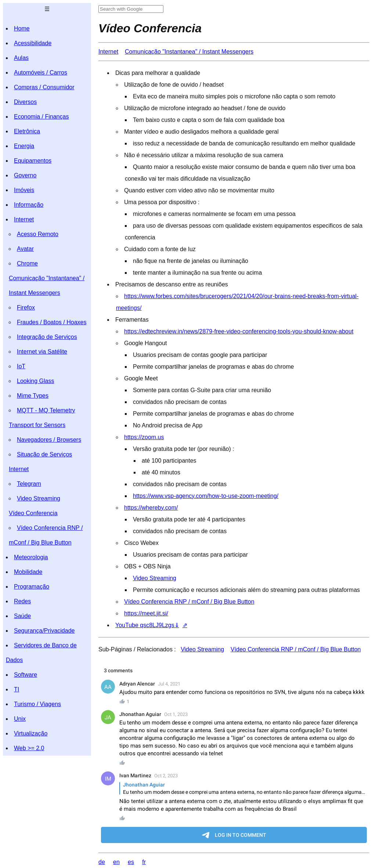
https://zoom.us (144, 437)
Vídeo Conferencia (33, 513)
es (131, 862)
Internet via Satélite (42, 352)
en (116, 862)
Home (22, 28)
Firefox (26, 308)
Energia (24, 146)
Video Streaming (39, 498)
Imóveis (24, 190)
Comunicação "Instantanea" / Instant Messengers (189, 52)
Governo (25, 175)
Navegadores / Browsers (49, 440)
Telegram (29, 484)
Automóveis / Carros (41, 73)
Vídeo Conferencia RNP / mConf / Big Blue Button (189, 602)
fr (144, 862)
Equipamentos (33, 161)
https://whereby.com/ (151, 508)
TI (17, 689)
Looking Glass (35, 381)
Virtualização (31, 733)
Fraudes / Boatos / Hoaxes (52, 322)
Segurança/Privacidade (44, 631)
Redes (22, 601)
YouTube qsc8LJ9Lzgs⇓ (147, 625)
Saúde (22, 616)
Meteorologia (31, 557)
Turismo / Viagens (37, 704)
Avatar (25, 249)
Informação (29, 205)
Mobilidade (28, 572)
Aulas (21, 58)
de (102, 862)
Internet (24, 219)
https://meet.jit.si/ (146, 613)
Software (26, 675)
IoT (21, 366)
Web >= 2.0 (29, 748)
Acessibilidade (33, 43)
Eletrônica (27, 131)
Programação (32, 587)
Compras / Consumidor (44, 87)
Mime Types (33, 396)
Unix (20, 719)
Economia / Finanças (41, 117)
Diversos (25, 102)
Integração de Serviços (47, 337)
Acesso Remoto (38, 234)
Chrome (27, 263)
